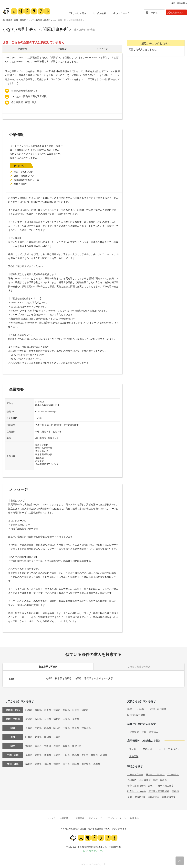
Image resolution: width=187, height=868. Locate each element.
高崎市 (47, 20)
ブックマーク (123, 13)
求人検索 (101, 13)
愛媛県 (94, 754)
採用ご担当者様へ (179, 3)
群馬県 (39, 20)
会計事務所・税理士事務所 (153, 779)
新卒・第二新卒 (166, 785)
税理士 (131, 708)
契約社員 (147, 748)
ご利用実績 (79, 817)
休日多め (132, 779)
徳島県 (76, 754)
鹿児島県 (86, 763)
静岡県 (38, 736)
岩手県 (48, 709)
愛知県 (48, 736)
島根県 (38, 754)
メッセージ (102, 49)
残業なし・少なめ (136, 790)
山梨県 (66, 718)
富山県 (38, 718)
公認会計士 (142, 708)
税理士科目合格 (158, 708)
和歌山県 (77, 745)
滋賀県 (29, 745)
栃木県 (59, 679)
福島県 (85, 709)
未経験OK (140, 796)
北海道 (29, 709)
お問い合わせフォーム (93, 850)
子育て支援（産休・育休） (141, 785)
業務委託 (134, 755)
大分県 (66, 763)
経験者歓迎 (153, 796)
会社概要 (64, 817)
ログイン (155, 13)
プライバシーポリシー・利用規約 (123, 817)
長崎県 (48, 763)
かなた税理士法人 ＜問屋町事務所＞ (68, 20)
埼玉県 (78, 679)
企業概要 (62, 49)
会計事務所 (133, 731)
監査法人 (154, 731)
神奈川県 (109, 679)
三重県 (57, 736)
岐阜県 (29, 736)
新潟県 (29, 718)
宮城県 (57, 709)
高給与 (175, 790)
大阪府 (48, 745)
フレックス (173, 773)
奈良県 (66, 745)
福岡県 (29, 763)
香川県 (85, 754)
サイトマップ (95, 817)
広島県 (57, 754)
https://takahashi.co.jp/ (46, 412)
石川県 (48, 718)
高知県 (104, 754)
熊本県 (57, 763)
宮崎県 (76, 763)
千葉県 (88, 679)
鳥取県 (29, 754)
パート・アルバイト (169, 748)
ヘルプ (52, 817)
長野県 (76, 718)
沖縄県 (97, 763)
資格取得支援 (169, 796)
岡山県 (48, 754)
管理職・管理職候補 (159, 790)
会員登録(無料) (177, 13)
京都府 (38, 745)
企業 (144, 731)
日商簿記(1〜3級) (136, 714)
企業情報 (22, 49)
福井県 (57, 718)
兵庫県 (57, 745)
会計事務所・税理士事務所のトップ (18, 20)
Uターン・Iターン (155, 773)
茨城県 (49, 679)
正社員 (133, 748)
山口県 (66, 754)
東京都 (98, 679)
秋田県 (66, 709)
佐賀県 (38, 763)
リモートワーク (135, 773)
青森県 (38, 709)
